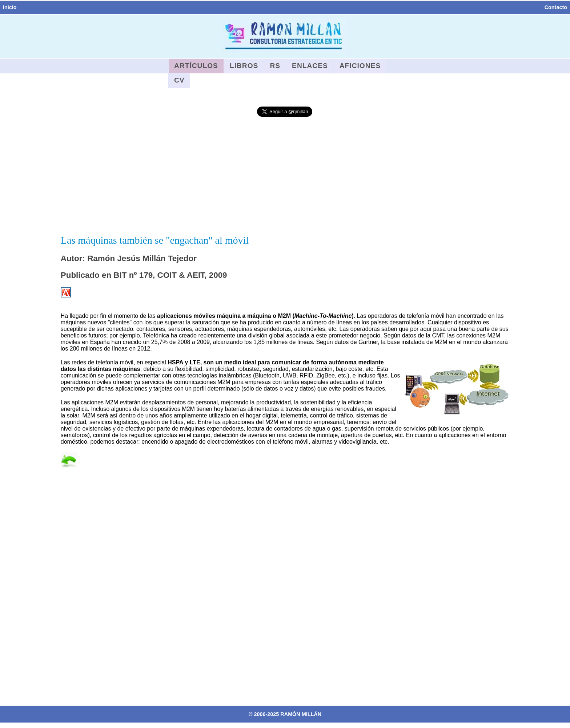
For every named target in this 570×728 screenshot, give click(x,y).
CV (179, 80)
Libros (244, 66)
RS (275, 66)
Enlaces (310, 66)
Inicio (10, 7)
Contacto (556, 7)
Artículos (196, 66)
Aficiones (360, 66)
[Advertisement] (285, 176)
